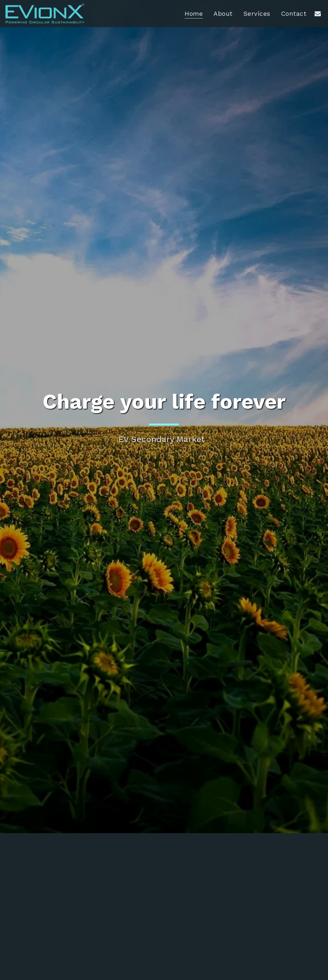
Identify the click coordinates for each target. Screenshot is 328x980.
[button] (318, 13)
